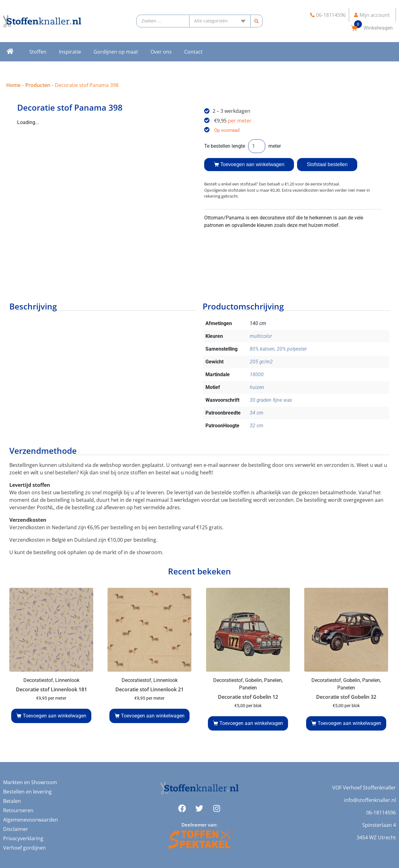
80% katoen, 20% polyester (278, 349)
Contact (193, 52)
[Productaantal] (257, 146)
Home (13, 85)
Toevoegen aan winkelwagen (252, 164)
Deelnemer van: (199, 825)
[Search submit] (257, 21)
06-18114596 (381, 813)
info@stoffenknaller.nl (370, 800)
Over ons (161, 52)
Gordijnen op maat (116, 52)
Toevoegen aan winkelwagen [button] (55, 716)
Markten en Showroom (30, 782)
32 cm (257, 426)
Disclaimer (16, 829)
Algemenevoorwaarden (31, 820)
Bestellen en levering (27, 792)
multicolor (261, 336)
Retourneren (18, 810)
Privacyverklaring (23, 838)
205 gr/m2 (261, 362)
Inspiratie (70, 52)
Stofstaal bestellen (327, 164)
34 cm (257, 413)
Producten (38, 85)
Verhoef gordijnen (24, 848)
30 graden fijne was (271, 400)
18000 (257, 374)
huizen (257, 387)
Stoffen (38, 52)
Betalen (12, 801)
